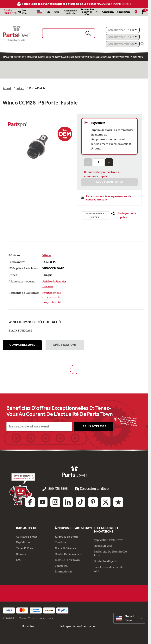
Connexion (108, 12)
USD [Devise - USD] (57, 12)
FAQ (19, 559)
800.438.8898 (10, 13)
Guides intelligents (106, 561)
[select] (129, 618)
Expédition (23, 542)
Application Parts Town (109, 540)
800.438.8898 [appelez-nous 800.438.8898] (59, 490)
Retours (21, 553)
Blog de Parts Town (67, 559)
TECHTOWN (117, 57)
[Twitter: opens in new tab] (106, 502)
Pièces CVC (57, 57)
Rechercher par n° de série (87, 12)
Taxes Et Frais (25, 548)
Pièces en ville (103, 545)
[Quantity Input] (98, 162)
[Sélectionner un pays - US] (39, 12)
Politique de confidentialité (77, 626)
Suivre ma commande (133, 57)
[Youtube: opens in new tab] (43, 502)
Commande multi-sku (70, 12)
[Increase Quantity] (109, 162)
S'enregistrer (123, 12)
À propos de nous (66, 536)
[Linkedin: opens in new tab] (68, 502)
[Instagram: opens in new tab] (55, 502)
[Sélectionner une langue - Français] (48, 12)
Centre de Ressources (100, 57)
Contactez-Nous (26, 536)
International (63, 571)
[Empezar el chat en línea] (21, 490)
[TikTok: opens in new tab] (80, 502)
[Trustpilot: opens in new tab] (118, 502)
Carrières (61, 542)
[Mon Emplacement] (136, 12)
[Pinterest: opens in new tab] (93, 502)
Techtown (61, 565)
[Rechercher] (142, 44)
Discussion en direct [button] (90, 490)
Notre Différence (66, 548)
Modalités (28, 626)
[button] (124, 215)
